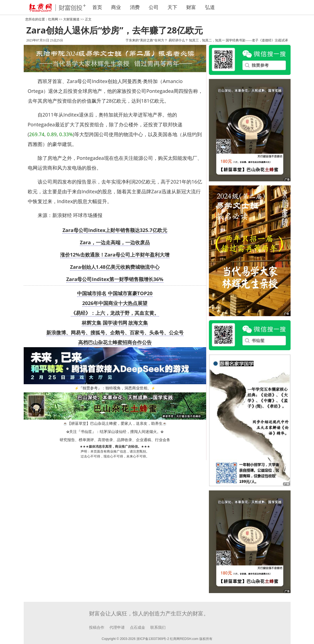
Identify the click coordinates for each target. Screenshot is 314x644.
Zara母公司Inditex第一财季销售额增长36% (115, 279)
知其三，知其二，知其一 (207, 40)
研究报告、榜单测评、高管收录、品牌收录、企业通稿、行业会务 (115, 440)
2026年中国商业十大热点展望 (115, 303)
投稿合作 (97, 628)
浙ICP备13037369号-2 (153, 639)
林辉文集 (92, 323)
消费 (135, 7)
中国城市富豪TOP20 (130, 293)
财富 (191, 7)
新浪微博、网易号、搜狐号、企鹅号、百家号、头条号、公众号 (115, 332)
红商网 (53, 19)
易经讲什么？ (178, 40)
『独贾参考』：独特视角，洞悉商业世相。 (115, 388)
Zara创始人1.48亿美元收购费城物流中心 (115, 267)
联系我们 (158, 628)
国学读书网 (115, 323)
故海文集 (138, 323)
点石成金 (138, 628)
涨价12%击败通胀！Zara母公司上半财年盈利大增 (115, 255)
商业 (116, 7)
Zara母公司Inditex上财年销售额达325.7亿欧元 (115, 230)
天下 (172, 7)
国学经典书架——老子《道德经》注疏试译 (257, 40)
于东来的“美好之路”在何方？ (147, 40)
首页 (97, 7)
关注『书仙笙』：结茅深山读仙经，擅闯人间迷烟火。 (115, 432)
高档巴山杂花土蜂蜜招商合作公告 (115, 342)
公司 (154, 7)
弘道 (210, 7)
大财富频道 (71, 19)
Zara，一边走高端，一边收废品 (115, 242)
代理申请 (117, 628)
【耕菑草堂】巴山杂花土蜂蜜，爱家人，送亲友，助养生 (115, 424)
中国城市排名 (92, 293)
